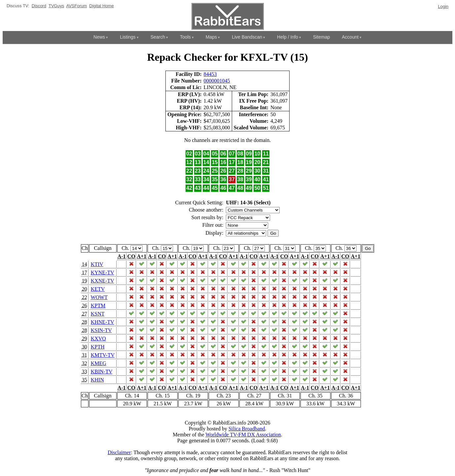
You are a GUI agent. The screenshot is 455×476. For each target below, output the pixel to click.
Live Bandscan (247, 37)
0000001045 (217, 81)
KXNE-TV (103, 281)
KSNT (98, 314)
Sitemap (321, 37)
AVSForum (76, 6)
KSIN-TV (101, 330)
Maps (211, 37)
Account (350, 37)
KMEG (99, 363)
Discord (39, 6)
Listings (128, 37)
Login (443, 6)
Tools (185, 37)
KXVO (98, 339)
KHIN (97, 380)
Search (158, 37)
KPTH (98, 347)
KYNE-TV (103, 272)
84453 (210, 74)
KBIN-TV (102, 372)
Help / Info (288, 37)
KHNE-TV (103, 322)
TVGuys (56, 6)
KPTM (98, 306)
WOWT (99, 297)
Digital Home (101, 6)
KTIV (97, 264)
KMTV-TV (103, 355)
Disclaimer (119, 452)
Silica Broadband (247, 429)
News (99, 37)
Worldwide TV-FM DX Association (243, 435)
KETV (98, 289)
